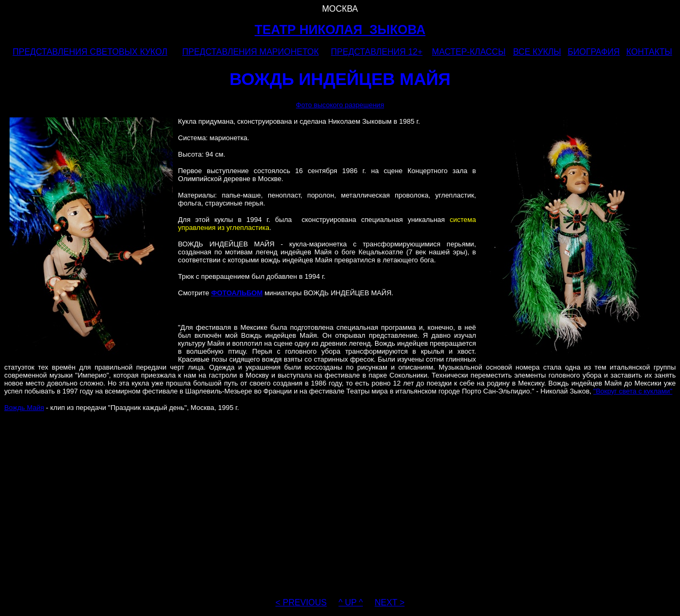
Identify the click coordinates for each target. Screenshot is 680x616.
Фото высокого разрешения (340, 105)
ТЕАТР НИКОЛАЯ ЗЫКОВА (340, 29)
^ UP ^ (351, 602)
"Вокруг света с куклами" (633, 391)
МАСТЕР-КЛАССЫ (469, 52)
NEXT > (389, 602)
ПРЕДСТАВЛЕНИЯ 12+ (377, 52)
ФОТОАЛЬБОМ (237, 293)
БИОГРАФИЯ (594, 52)
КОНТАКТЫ (649, 52)
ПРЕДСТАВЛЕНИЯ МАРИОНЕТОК (250, 52)
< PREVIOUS (301, 602)
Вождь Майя (24, 408)
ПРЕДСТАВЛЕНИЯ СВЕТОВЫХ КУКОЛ (90, 52)
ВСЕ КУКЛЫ (537, 52)
